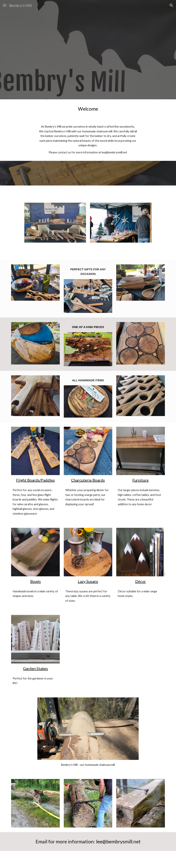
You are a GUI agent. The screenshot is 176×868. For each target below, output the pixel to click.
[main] (88, 109)
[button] (5, 5)
